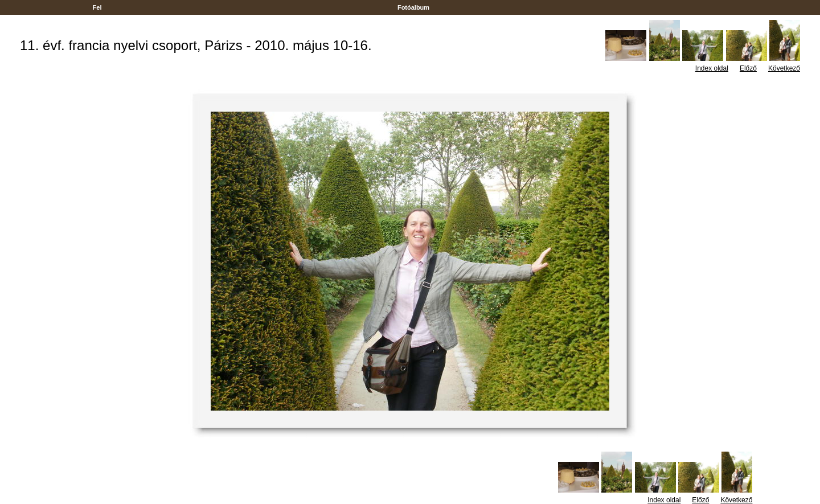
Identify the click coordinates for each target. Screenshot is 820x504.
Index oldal (712, 68)
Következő (784, 68)
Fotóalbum (413, 7)
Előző (748, 68)
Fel (97, 7)
